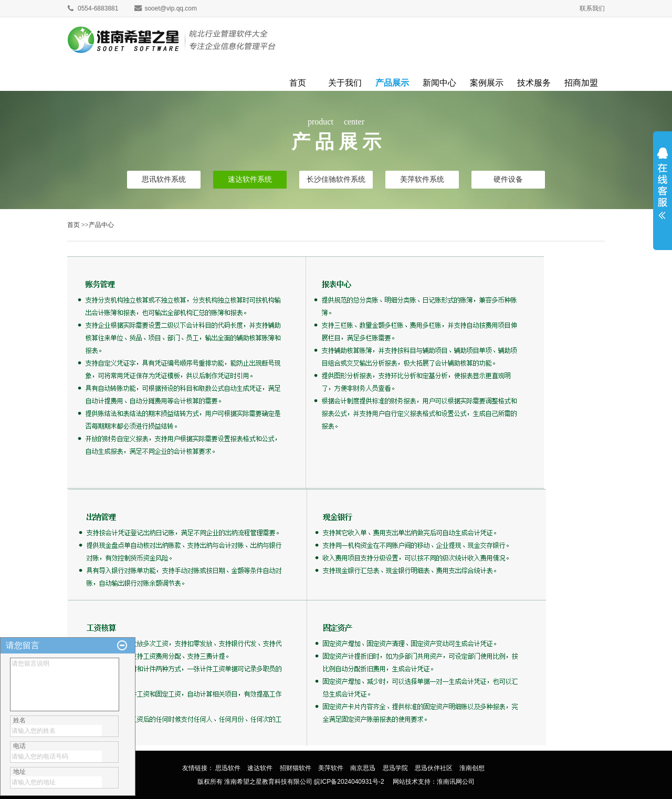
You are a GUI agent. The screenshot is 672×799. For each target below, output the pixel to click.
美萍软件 (331, 768)
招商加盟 (581, 81)
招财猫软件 (296, 768)
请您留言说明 (65, 684)
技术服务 (534, 81)
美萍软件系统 (422, 179)
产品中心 (101, 225)
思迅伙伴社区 (434, 768)
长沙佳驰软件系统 (336, 179)
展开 (663, 188)
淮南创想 (472, 768)
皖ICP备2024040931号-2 (349, 782)
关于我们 (345, 81)
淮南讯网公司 (456, 782)
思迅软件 (228, 768)
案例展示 (487, 81)
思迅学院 (395, 768)
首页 (298, 81)
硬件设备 (508, 179)
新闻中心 (439, 81)
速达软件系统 (250, 179)
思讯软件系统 (164, 179)
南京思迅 (363, 768)
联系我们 (592, 8)
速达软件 (260, 768)
